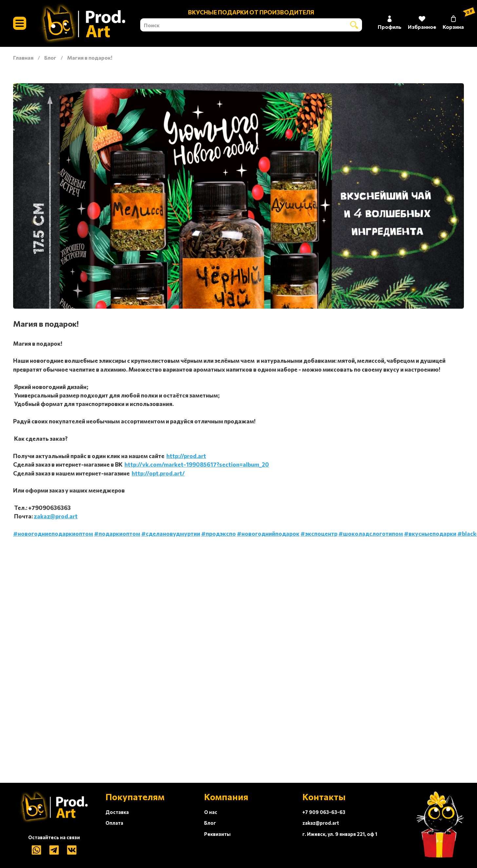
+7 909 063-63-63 (324, 812)
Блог (50, 58)
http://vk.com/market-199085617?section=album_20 (197, 464)
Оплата (114, 823)
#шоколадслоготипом (371, 533)
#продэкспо (219, 533)
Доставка (117, 812)
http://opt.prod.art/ (158, 473)
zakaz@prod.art (56, 516)
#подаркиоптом (117, 533)
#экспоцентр (319, 533)
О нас (211, 812)
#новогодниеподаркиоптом (53, 533)
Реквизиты (217, 834)
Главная (23, 58)
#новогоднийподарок (268, 533)
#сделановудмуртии (171, 533)
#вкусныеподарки (430, 533)
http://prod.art (186, 456)
